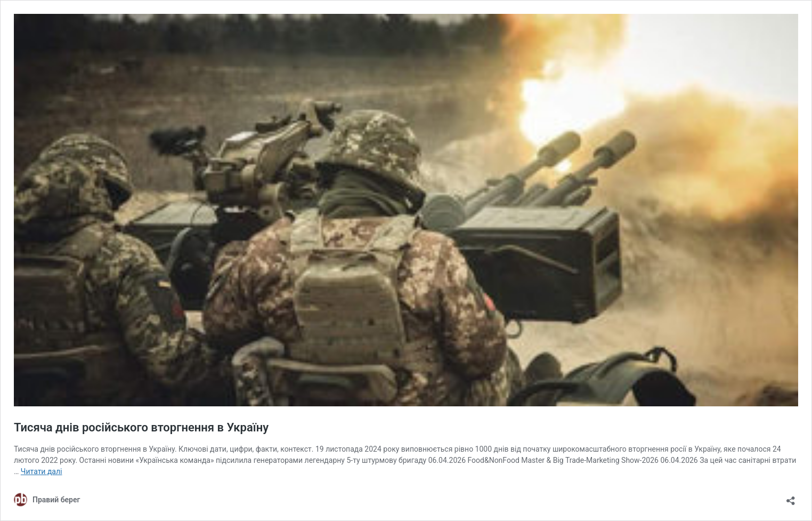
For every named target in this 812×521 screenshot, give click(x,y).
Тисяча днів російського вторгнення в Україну (141, 427)
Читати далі (42, 471)
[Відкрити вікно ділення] (791, 497)
